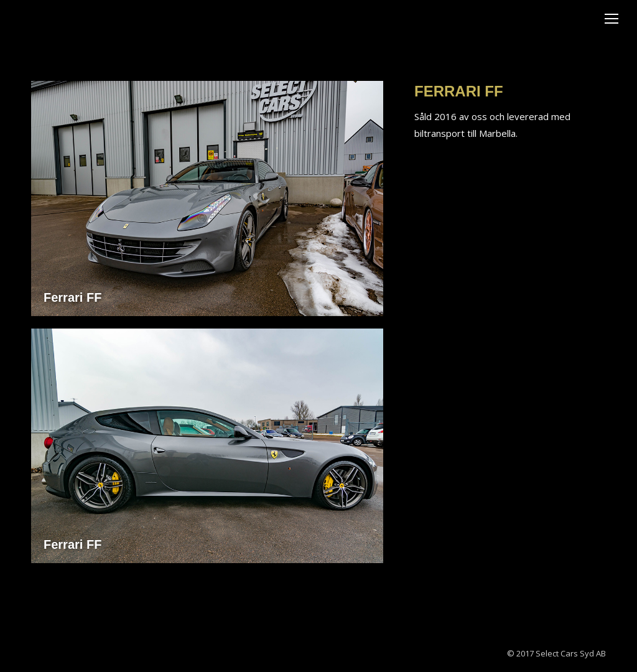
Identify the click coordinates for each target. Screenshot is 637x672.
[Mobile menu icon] (611, 19)
